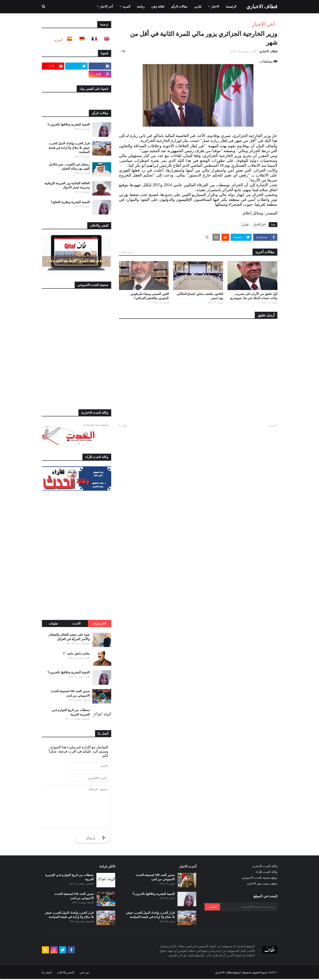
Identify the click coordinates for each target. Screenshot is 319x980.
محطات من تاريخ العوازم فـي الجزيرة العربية (71, 712)
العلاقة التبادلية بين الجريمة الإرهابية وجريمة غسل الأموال (67, 185)
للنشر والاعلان (66, 973)
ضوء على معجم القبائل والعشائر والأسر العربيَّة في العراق (69, 637)
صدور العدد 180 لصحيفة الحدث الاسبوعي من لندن (155, 878)
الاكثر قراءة (100, 624)
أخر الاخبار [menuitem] (106, 7)
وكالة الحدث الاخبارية (265, 867)
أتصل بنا (47, 973)
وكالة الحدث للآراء (267, 873)
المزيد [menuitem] (126, 7)
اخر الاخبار (263, 24)
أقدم (124, 426)
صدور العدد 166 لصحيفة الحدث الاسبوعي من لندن (70, 693)
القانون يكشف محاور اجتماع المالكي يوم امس (200, 296)
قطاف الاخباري (262, 7)
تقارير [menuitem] (198, 7)
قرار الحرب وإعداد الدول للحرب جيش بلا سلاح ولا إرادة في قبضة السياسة (69, 148)
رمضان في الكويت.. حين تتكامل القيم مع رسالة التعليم (69, 167)
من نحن (84, 973)
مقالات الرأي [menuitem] (179, 7)
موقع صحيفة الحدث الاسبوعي (260, 879)
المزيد (58, 40)
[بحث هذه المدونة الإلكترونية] (248, 908)
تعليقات (53, 624)
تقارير (245, 224)
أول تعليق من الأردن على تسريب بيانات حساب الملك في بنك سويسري (254, 296)
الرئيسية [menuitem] (231, 7)
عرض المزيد (126, 252)
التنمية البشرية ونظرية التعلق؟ (70, 202)
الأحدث (76, 624)
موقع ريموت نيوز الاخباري (262, 885)
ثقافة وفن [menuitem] (158, 7)
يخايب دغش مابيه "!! (76, 654)
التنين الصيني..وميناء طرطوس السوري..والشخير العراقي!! (150, 296)
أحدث (272, 426)
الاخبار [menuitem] (215, 7)
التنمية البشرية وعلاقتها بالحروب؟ (69, 124)
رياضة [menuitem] (141, 7)
